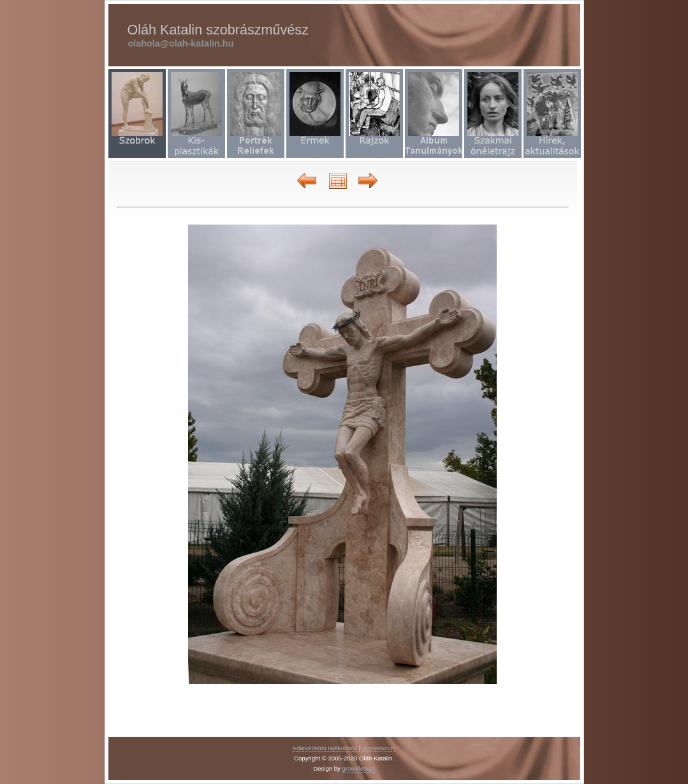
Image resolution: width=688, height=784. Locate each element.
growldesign (359, 768)
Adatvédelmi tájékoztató (325, 748)
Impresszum (379, 748)
